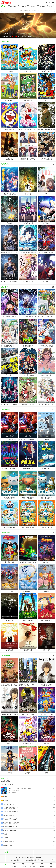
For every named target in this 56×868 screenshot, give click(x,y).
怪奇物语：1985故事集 (10, 469)
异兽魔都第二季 (28, 346)
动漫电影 (51, 6)
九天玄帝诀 (10, 159)
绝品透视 (46, 223)
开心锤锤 (10, 71)
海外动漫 (41, 6)
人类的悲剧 (10, 650)
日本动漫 (22, 6)
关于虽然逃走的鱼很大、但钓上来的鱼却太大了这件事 (10, 346)
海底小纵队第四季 (46, 498)
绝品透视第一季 (28, 223)
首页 (4, 6)
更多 (53, 164)
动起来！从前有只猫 (28, 404)
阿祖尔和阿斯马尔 (46, 621)
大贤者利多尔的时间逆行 (28, 317)
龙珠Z (46, 100)
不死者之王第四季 (46, 71)
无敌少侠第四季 (28, 469)
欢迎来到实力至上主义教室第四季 (10, 404)
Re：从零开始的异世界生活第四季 (10, 317)
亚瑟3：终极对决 (28, 621)
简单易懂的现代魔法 (46, 346)
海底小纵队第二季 (10, 498)
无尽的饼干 (28, 773)
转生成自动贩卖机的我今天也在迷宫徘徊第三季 (46, 317)
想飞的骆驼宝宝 (28, 591)
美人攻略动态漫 (28, 282)
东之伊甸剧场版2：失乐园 (10, 714)
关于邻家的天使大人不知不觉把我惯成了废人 (28, 159)
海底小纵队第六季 (28, 527)
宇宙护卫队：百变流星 (46, 714)
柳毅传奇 (28, 194)
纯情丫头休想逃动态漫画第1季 (28, 130)
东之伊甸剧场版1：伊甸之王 (28, 685)
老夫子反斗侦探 (28, 744)
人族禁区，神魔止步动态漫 (46, 130)
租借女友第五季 (46, 375)
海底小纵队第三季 (28, 498)
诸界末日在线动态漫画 (46, 252)
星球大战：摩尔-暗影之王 (10, 439)
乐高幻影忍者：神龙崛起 (28, 562)
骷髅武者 (10, 744)
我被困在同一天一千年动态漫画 (10, 282)
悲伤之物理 (46, 650)
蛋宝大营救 (10, 591)
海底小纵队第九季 (46, 469)
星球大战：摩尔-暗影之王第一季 (28, 439)
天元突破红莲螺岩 (28, 375)
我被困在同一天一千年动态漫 (10, 252)
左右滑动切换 (5, 781)
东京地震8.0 (10, 375)
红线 (46, 773)
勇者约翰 (46, 591)
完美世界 (10, 223)
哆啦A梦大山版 (10, 130)
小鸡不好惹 (28, 71)
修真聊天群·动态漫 (10, 194)
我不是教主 (46, 282)
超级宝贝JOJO (10, 100)
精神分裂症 (10, 621)
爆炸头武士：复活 (28, 714)
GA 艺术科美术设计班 (46, 404)
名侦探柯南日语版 (46, 159)
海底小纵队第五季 (10, 527)
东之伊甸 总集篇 (46, 685)
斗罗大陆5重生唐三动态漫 (28, 252)
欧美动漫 (31, 6)
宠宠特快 (46, 744)
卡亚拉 (10, 773)
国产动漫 (12, 6)
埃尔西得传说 (28, 650)
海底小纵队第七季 (46, 527)
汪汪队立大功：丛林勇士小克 (10, 685)
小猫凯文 (46, 439)
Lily (46, 194)
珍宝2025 (46, 562)
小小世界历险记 (10, 562)
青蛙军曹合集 (28, 100)
